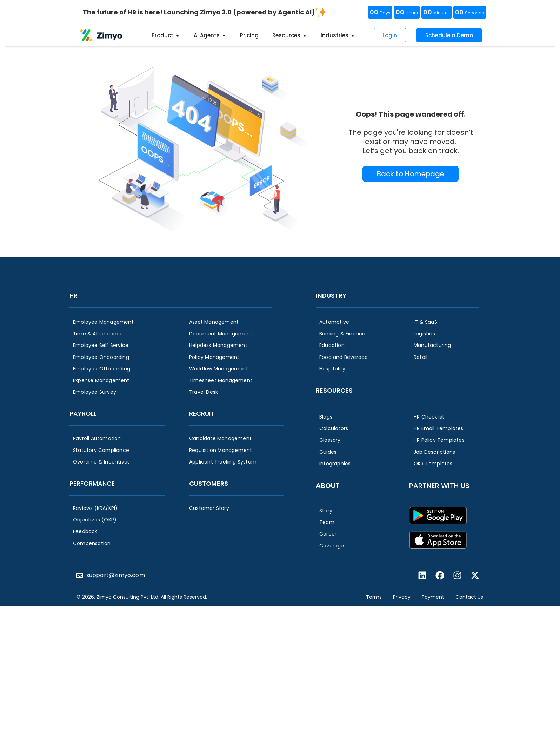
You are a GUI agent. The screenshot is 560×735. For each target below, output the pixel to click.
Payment (433, 597)
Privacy (402, 597)
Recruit (202, 414)
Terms (374, 597)
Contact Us (469, 597)
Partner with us (439, 486)
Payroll (83, 414)
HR (74, 296)
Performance (92, 483)
